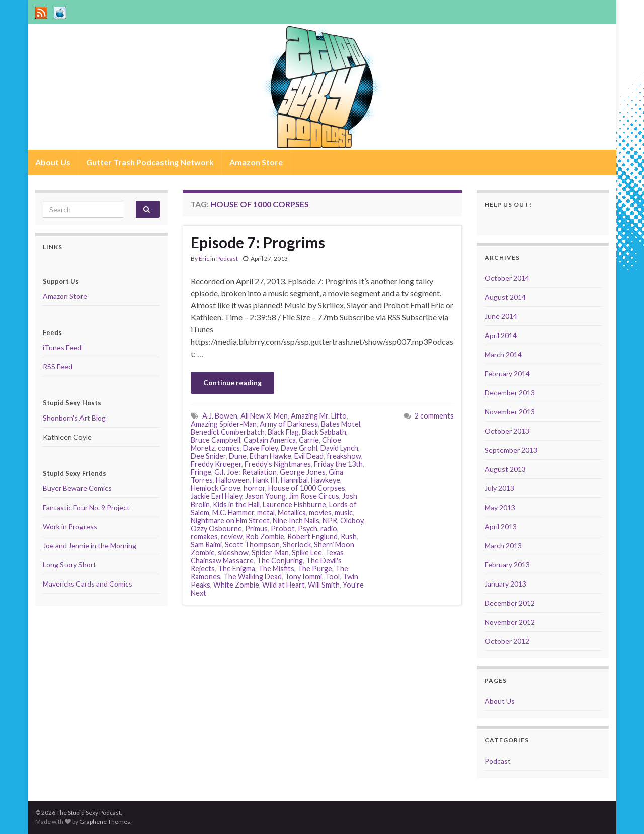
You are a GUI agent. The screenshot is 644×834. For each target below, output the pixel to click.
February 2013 (507, 565)
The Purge (315, 569)
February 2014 (507, 373)
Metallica (292, 512)
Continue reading (232, 383)
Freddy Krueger (216, 464)
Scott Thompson (252, 545)
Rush (349, 536)
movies (320, 512)
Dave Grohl (299, 448)
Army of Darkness (289, 424)
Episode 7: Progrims (258, 242)
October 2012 (507, 641)
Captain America (270, 440)
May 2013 (500, 507)
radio (329, 528)
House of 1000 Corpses (307, 488)
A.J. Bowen (220, 416)
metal (266, 512)
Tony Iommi (303, 577)
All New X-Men (264, 416)
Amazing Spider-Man (224, 424)
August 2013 (505, 469)
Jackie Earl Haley (216, 496)
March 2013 (503, 546)
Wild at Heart (284, 585)
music (344, 512)
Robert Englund (312, 536)
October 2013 (507, 431)
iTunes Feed (62, 347)
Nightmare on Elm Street (230, 520)
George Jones (303, 472)
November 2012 (510, 622)
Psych (308, 528)
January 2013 (505, 584)
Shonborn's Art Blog (74, 418)
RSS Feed (58, 366)
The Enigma (236, 569)
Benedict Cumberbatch (228, 432)
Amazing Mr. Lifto (319, 416)
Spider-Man (270, 553)
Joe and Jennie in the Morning (90, 546)
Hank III (265, 480)
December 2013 (510, 393)
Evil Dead (309, 456)
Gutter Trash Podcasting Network (150, 162)
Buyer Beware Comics (77, 488)
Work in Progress (70, 526)
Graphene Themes (105, 822)
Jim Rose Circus (314, 496)
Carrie (309, 440)
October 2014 (507, 278)
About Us (53, 162)
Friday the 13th (338, 464)
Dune (238, 456)
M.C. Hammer (233, 512)
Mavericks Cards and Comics (88, 584)
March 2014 (503, 354)
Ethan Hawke (270, 456)
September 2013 (511, 450)
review (232, 536)
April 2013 (501, 526)
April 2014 (501, 335)
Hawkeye (326, 480)
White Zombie (236, 585)
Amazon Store (256, 162)
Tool (332, 577)
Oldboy (352, 520)
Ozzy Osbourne (216, 528)
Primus (256, 528)
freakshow (344, 456)
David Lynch (339, 448)
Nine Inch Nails (296, 520)
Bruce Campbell (216, 440)
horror (254, 488)
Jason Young (265, 496)
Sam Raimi (206, 545)
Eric (204, 258)
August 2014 (505, 297)
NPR (330, 520)
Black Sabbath (324, 432)
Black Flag (283, 432)
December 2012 (510, 603)
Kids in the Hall (236, 504)
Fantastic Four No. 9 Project (86, 507)
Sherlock (297, 545)
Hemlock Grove (216, 488)
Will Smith (324, 585)
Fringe (201, 472)
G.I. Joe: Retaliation (246, 472)
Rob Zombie (265, 536)
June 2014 (501, 316)
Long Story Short (69, 565)
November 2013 (510, 412)
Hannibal (294, 480)
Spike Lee (307, 553)
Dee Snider (208, 456)
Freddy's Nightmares (278, 464)
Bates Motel (341, 424)
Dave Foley (260, 448)
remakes (204, 536)
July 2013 (499, 488)
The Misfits (276, 569)
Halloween (233, 480)
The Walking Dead (253, 577)
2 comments (434, 416)
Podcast (227, 258)
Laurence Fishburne (294, 504)
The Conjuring (280, 561)
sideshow (233, 553)
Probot (283, 528)
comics (229, 448)
